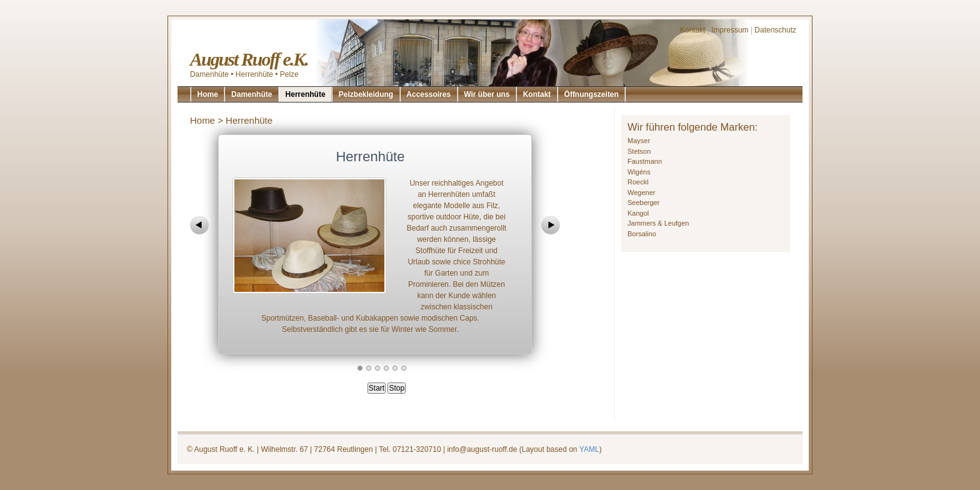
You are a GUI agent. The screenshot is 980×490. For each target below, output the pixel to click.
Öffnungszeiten (592, 94)
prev (199, 225)
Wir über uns (487, 94)
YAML (589, 449)
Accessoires (428, 94)
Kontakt (693, 30)
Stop (397, 388)
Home (208, 94)
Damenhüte (252, 94)
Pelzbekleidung (366, 94)
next (551, 225)
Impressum (730, 30)
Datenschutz (775, 30)
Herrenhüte (306, 94)
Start (377, 388)
